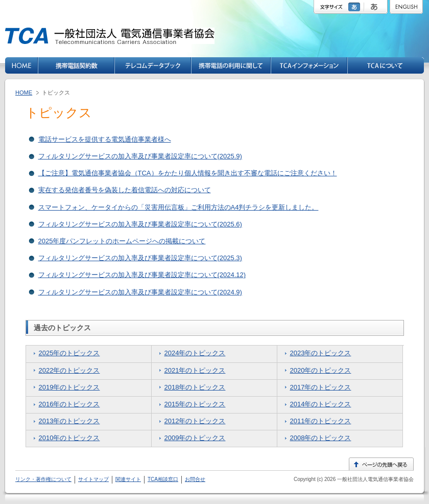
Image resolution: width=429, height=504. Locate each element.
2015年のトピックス (195, 404)
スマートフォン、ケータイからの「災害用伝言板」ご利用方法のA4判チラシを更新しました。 (178, 207)
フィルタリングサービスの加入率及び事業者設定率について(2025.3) (140, 258)
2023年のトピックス (321, 353)
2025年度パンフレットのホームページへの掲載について (122, 241)
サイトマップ (93, 479)
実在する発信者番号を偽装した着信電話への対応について (125, 190)
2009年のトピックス (195, 438)
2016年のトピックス (69, 404)
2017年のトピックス (321, 387)
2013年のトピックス (69, 421)
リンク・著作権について (43, 479)
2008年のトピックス (321, 438)
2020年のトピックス (321, 370)
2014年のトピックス (321, 404)
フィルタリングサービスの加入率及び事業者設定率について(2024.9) (140, 292)
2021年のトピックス (195, 370)
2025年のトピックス (69, 353)
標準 (355, 7)
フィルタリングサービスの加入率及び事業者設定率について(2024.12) (142, 275)
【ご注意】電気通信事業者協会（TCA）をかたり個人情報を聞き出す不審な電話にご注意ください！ (188, 173)
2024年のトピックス (195, 353)
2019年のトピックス (69, 387)
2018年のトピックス (195, 387)
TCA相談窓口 (163, 479)
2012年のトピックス (195, 421)
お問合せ (195, 479)
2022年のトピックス (69, 370)
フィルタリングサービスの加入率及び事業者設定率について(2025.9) (140, 156)
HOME (24, 93)
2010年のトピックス (69, 438)
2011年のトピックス (321, 421)
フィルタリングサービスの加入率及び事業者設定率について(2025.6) (140, 224)
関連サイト (128, 479)
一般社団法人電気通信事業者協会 (375, 479)
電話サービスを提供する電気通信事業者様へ (105, 139)
